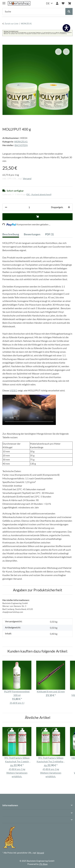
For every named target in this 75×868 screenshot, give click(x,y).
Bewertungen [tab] (32, 234)
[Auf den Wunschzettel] (66, 52)
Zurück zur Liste (11, 24)
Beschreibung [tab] (11, 234)
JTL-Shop (43, 864)
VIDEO (14, 390)
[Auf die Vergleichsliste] (58, 52)
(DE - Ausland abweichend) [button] (39, 194)
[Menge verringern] (6, 207)
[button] (57, 3)
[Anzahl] (29, 207)
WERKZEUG (21, 142)
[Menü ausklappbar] (4, 2)
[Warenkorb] (69, 3)
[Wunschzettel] (63, 3)
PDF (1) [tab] (49, 234)
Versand (27, 178)
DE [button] (48, 3)
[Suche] (34, 11)
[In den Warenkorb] (5, 43)
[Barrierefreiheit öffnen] (66, 28)
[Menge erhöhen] (69, 207)
